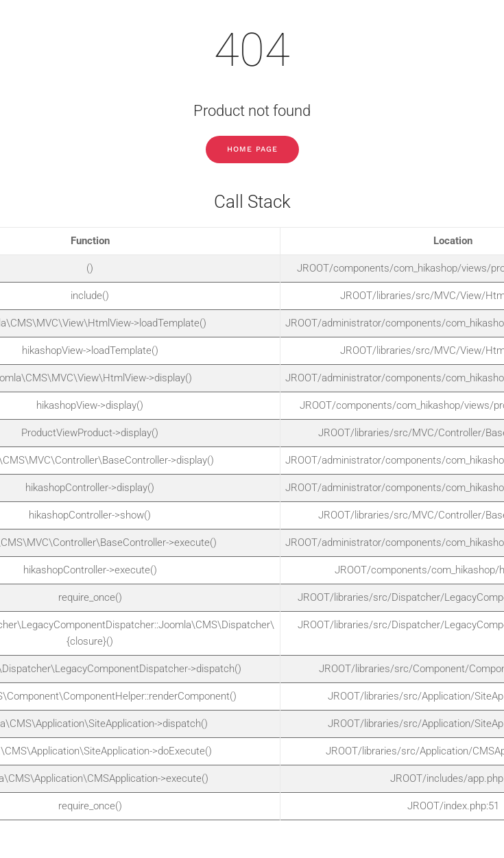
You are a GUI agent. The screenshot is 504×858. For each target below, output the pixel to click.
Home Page (252, 149)
